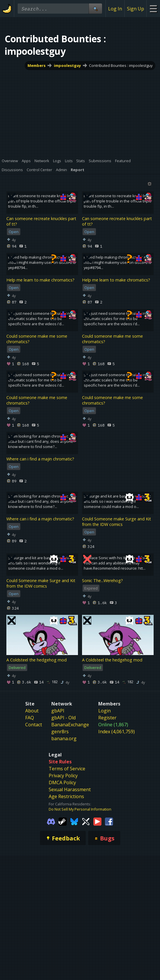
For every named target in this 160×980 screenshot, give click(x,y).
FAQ (30, 718)
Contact (34, 725)
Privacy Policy (63, 776)
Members (37, 65)
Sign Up (136, 9)
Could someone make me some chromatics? (37, 339)
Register (107, 718)
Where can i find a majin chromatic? (40, 459)
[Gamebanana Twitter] (86, 821)
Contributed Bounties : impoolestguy (121, 65)
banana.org (64, 738)
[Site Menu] (153, 9)
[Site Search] (95, 9)
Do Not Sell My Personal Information (80, 809)
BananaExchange (70, 725)
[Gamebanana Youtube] (97, 821)
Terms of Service (67, 769)
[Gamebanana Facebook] (109, 821)
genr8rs (60, 732)
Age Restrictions (66, 796)
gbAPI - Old (63, 718)
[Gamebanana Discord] (51, 821)
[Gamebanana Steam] (63, 821)
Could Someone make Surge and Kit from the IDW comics (117, 522)
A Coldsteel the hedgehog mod (37, 660)
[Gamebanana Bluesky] (74, 821)
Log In (115, 9)
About (32, 711)
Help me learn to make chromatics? (40, 280)
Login (104, 711)
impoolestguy (67, 65)
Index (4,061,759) (117, 732)
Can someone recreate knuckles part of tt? (41, 221)
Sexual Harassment (70, 789)
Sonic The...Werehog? (102, 580)
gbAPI (58, 711)
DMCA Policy (62, 782)
